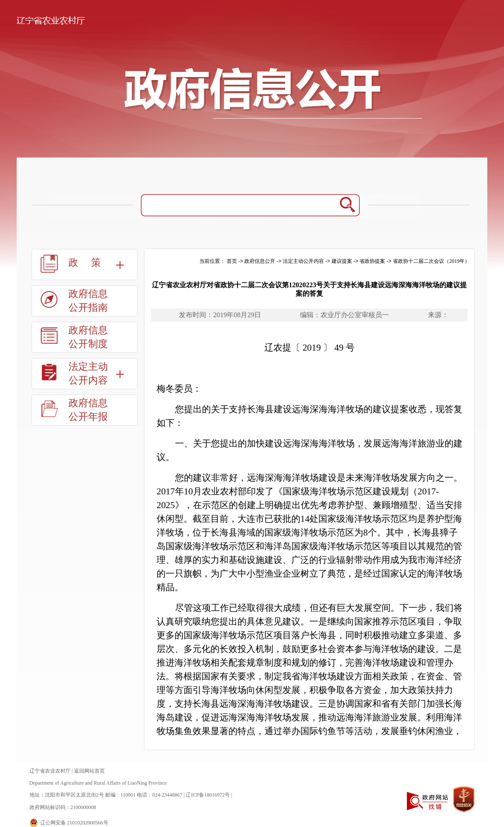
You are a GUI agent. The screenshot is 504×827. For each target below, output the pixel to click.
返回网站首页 (89, 771)
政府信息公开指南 (88, 301)
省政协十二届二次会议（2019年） (431, 261)
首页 (232, 261)
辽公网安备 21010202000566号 (74, 823)
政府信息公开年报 (88, 410)
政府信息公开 (260, 261)
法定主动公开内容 (88, 373)
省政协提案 (372, 261)
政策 (91, 263)
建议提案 (342, 261)
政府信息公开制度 (88, 337)
